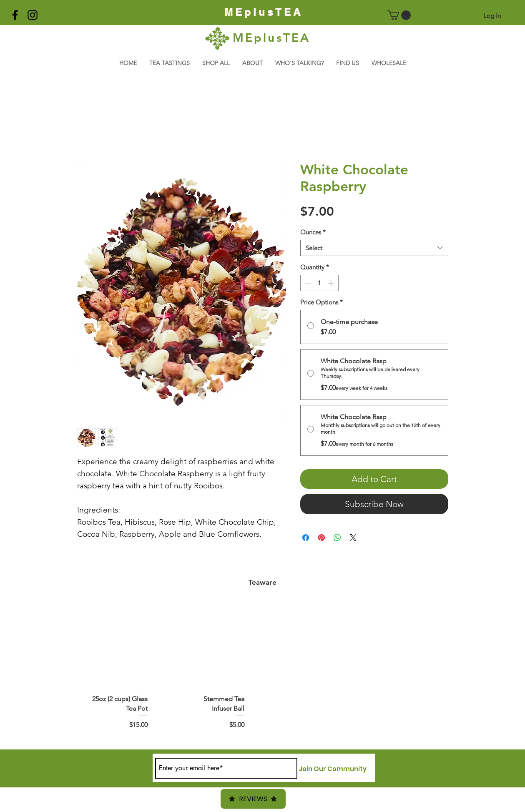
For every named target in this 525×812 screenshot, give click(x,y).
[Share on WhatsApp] (337, 538)
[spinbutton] (319, 283)
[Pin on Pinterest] (322, 538)
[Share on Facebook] (306, 538)
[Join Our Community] (333, 769)
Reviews (253, 799)
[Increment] (332, 283)
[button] (399, 15)
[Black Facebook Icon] (15, 15)
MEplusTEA (272, 38)
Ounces (313, 232)
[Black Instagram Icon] (33, 15)
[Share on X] (353, 538)
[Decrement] (307, 283)
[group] (263, 672)
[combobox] (374, 248)
